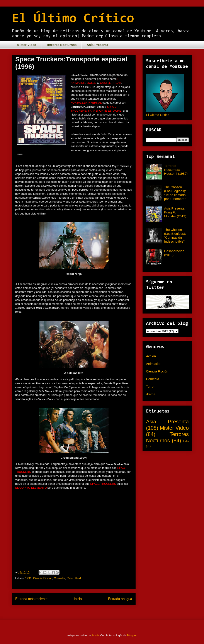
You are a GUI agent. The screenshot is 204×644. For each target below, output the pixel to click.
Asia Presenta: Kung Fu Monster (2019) (175, 212)
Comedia (59, 578)
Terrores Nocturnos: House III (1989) (176, 170)
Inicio (78, 599)
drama (151, 394)
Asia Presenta (97, 45)
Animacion (154, 364)
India (186, 441)
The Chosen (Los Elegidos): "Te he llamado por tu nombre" (175, 193)
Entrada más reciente (31, 599)
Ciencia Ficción (43, 578)
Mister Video (27, 45)
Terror (150, 387)
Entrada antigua (120, 599)
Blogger (132, 635)
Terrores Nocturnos (61, 45)
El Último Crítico (73, 19)
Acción (151, 356)
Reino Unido (75, 578)
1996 (28, 578)
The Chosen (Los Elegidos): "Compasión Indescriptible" (175, 236)
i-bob (96, 635)
